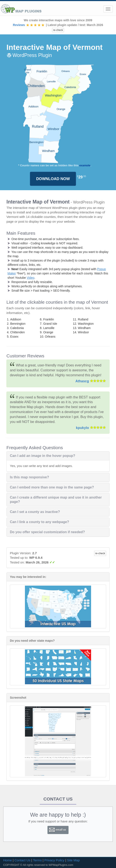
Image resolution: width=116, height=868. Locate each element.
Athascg (82, 381)
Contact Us (22, 860)
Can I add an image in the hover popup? (43, 456)
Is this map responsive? (29, 477)
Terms (37, 860)
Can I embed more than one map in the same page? (52, 487)
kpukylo (82, 428)
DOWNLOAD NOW (53, 179)
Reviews (29, 25)
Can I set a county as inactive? (35, 512)
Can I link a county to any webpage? (40, 522)
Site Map (73, 860)
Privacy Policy (54, 860)
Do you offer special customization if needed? (47, 532)
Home (8, 860)
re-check (58, 30)
